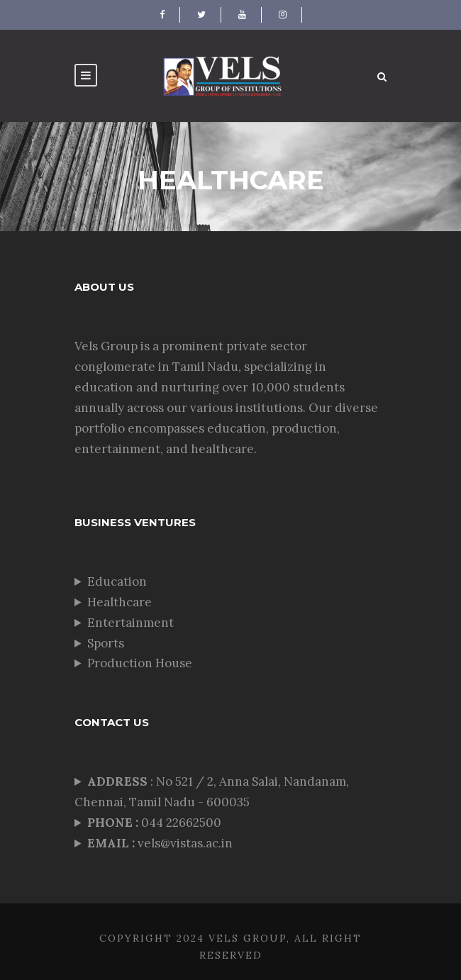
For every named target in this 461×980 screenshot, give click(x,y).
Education (117, 581)
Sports (106, 643)
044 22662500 (156, 823)
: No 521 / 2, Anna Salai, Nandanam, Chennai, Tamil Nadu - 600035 (212, 792)
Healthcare (120, 602)
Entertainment (130, 623)
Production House (140, 663)
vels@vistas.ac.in (160, 843)
